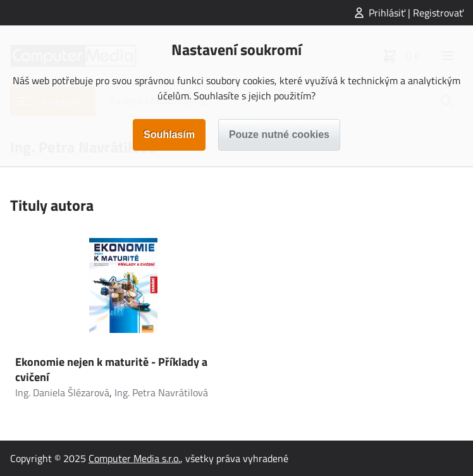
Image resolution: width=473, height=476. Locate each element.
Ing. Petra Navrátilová (161, 392)
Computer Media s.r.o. (134, 458)
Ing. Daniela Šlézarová (62, 392)
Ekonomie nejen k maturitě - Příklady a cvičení (111, 369)
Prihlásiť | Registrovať (416, 13)
